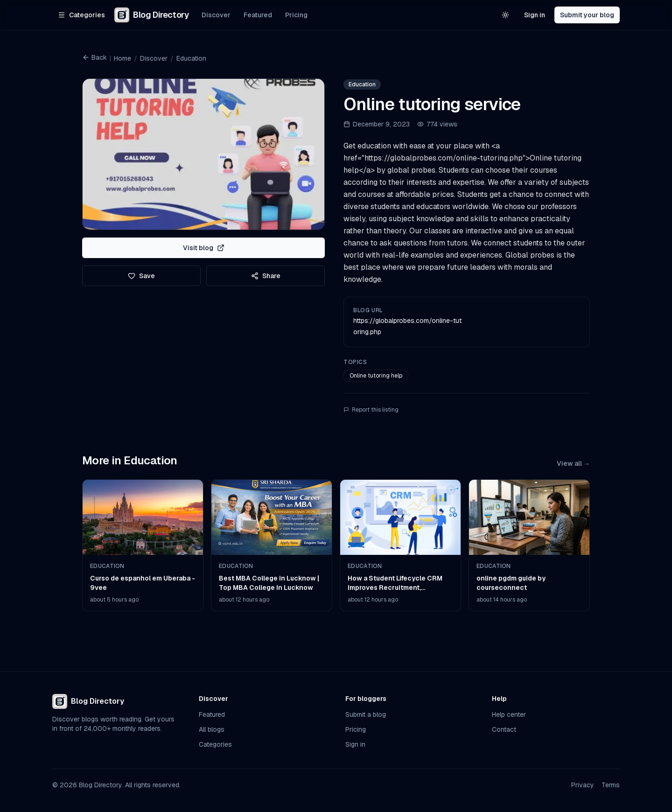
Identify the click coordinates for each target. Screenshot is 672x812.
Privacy (583, 785)
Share (266, 276)
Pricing (296, 15)
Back (94, 57)
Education (191, 58)
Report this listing (371, 410)
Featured (258, 15)
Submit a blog (366, 714)
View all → (573, 463)
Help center (509, 714)
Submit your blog (587, 15)
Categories (215, 744)
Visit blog (204, 248)
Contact (504, 729)
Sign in (535, 15)
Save (141, 276)
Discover (216, 15)
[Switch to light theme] (505, 15)
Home (122, 58)
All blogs (212, 729)
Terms (611, 785)
